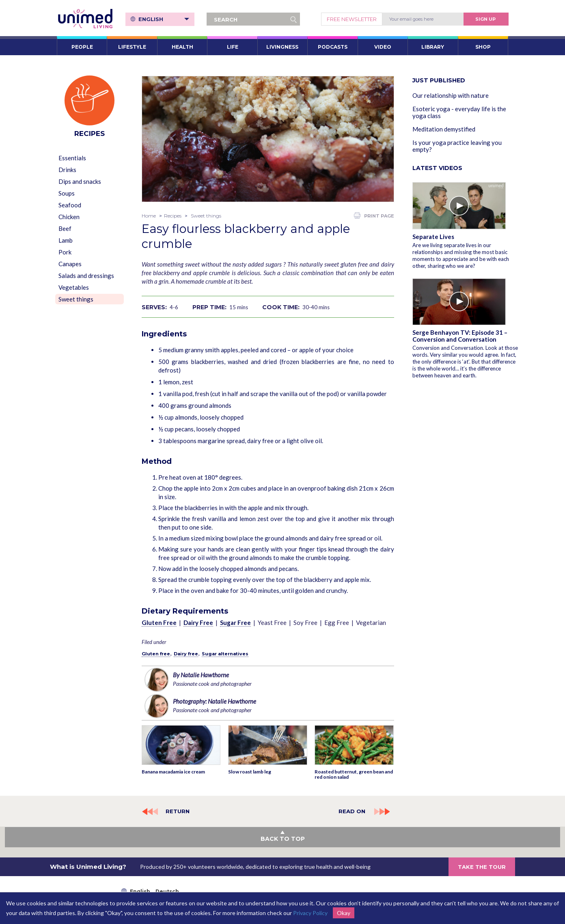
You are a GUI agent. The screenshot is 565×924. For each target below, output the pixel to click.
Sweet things (76, 299)
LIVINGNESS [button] (282, 47)
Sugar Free (235, 622)
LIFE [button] (233, 47)
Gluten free (156, 654)
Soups (67, 193)
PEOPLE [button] (82, 47)
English (164, 19)
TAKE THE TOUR (482, 867)
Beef (65, 228)
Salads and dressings (86, 276)
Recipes (173, 216)
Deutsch (167, 891)
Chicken (69, 217)
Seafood (70, 205)
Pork (65, 252)
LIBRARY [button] (433, 47)
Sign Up (485, 19)
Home (149, 216)
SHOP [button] (483, 47)
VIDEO (383, 47)
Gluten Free (159, 622)
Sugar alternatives (225, 654)
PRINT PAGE (374, 215)
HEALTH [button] (182, 47)
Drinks (67, 170)
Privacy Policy (310, 913)
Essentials (72, 158)
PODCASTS (333, 47)
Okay (344, 913)
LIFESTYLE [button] (132, 47)
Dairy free (186, 654)
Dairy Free (198, 622)
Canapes (70, 264)
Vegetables (74, 287)
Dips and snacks (80, 181)
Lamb (66, 240)
